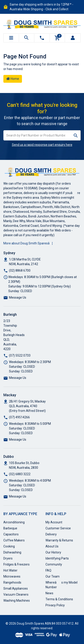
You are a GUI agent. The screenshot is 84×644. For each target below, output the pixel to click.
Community (54, 564)
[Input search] (37, 135)
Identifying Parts (57, 558)
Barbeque (10, 528)
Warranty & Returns (59, 540)
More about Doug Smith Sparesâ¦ (28, 243)
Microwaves (12, 576)
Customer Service (58, 528)
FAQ (48, 570)
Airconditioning (14, 522)
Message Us (18, 297)
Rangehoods (12, 582)
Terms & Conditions (59, 599)
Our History (53, 552)
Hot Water (10, 570)
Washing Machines (17, 601)
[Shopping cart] (57, 38)
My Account (54, 522)
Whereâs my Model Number (61, 585)
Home (13, 79)
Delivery (51, 534)
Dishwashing (12, 552)
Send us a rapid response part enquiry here (42, 145)
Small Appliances (16, 588)
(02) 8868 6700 (20, 270)
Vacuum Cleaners (16, 594)
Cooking (9, 546)
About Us (52, 546)
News (49, 593)
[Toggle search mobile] (27, 38)
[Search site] (76, 135)
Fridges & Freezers (16, 564)
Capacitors (11, 534)
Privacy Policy (55, 605)
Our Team (53, 576)
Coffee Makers (14, 540)
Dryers (8, 558)
